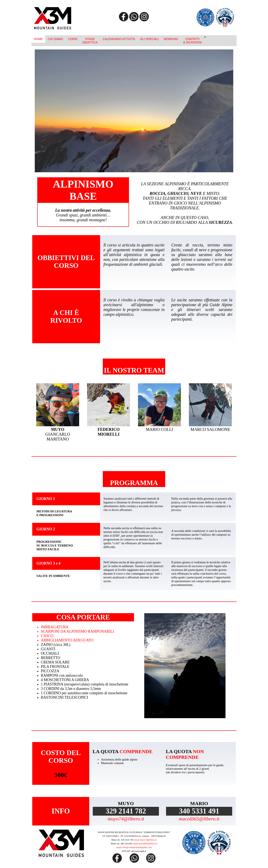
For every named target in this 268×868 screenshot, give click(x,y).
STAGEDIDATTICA (90, 41)
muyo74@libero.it (126, 819)
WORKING (171, 39)
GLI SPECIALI (149, 39)
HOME (38, 39)
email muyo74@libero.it (145, 840)
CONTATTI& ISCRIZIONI (192, 41)
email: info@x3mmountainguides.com (134, 847)
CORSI (73, 39)
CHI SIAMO (55, 39)
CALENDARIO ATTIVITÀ (119, 39)
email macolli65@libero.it (145, 843)
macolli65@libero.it (199, 819)
